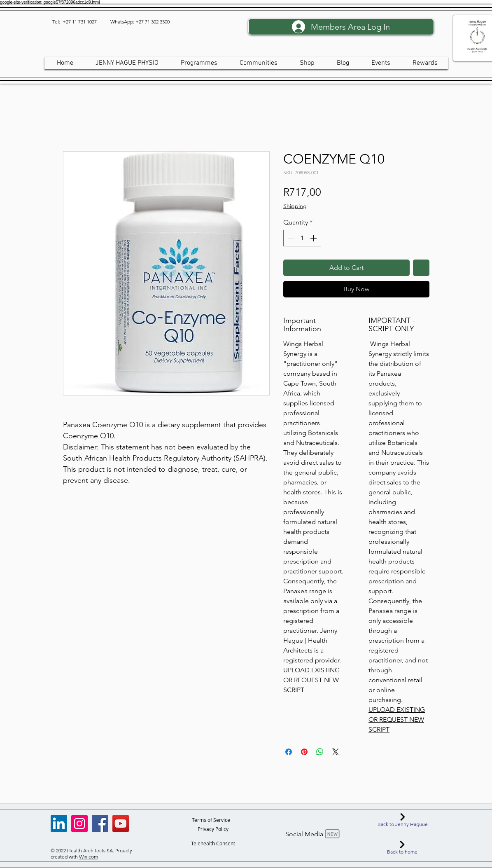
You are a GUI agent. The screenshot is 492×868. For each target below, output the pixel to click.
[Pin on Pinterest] (304, 752)
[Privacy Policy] (213, 829)
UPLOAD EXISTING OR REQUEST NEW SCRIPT (397, 719)
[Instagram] (79, 824)
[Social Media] (313, 834)
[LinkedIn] (59, 824)
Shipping (295, 206)
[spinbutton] (302, 238)
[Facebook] (100, 824)
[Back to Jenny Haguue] (403, 820)
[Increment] (314, 238)
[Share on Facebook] (289, 752)
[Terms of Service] (211, 820)
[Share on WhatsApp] (320, 752)
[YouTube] (121, 824)
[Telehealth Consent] (213, 843)
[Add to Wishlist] (421, 268)
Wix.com (89, 857)
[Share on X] (336, 752)
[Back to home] (402, 847)
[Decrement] (290, 238)
